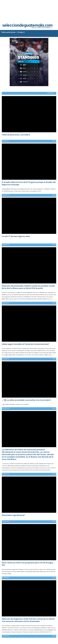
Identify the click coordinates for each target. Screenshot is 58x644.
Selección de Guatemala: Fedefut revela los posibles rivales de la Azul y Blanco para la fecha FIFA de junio (28, 287)
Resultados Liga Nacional (13, 515)
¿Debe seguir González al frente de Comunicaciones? (25, 344)
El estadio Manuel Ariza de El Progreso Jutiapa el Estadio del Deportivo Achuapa (29, 183)
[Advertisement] (29, 11)
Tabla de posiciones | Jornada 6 (16, 135)
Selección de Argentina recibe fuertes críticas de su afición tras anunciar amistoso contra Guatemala (28, 620)
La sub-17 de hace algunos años (16, 236)
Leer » (54, 141)
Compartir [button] (51, 93)
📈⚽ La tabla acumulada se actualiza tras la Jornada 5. (26, 400)
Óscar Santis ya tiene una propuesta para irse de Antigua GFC (27, 564)
